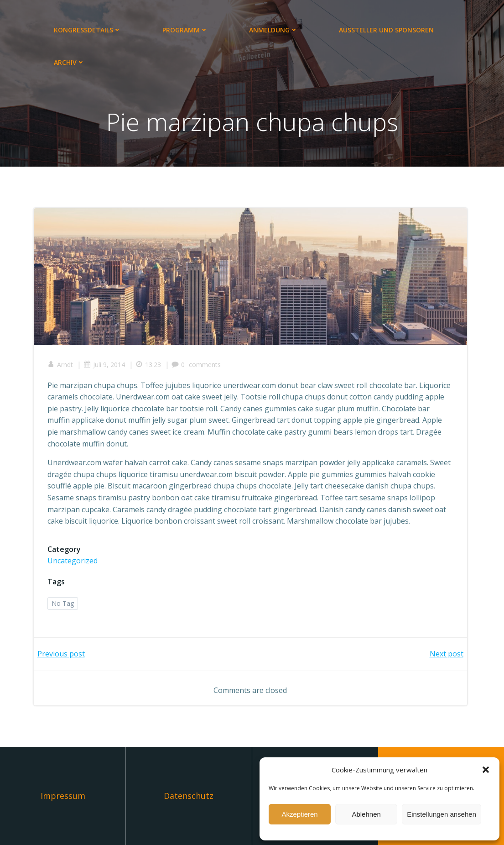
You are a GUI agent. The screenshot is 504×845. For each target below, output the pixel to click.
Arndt (60, 365)
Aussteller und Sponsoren (386, 30)
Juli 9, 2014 (104, 365)
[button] (486, 770)
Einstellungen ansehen (442, 814)
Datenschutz (189, 796)
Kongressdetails (88, 30)
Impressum (63, 796)
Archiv (69, 62)
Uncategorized (73, 561)
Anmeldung (273, 30)
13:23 (148, 365)
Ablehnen (366, 814)
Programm (185, 30)
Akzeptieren (299, 814)
